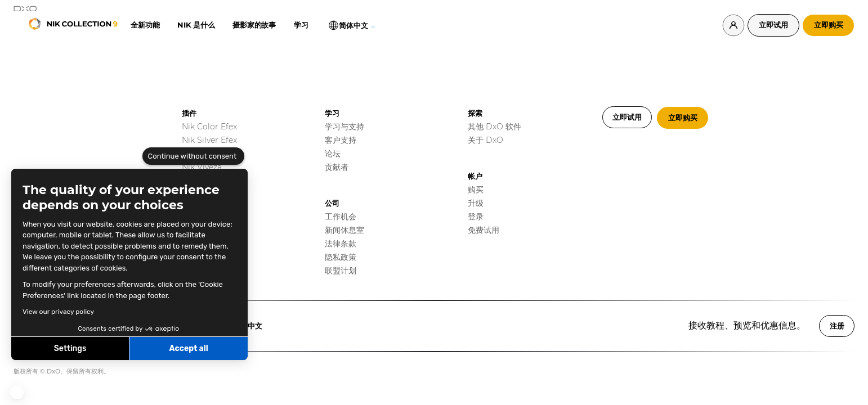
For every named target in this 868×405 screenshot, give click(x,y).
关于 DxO (486, 140)
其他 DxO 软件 (495, 127)
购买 (476, 190)
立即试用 (773, 25)
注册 (837, 326)
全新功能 (145, 25)
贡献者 (337, 167)
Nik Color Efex (209, 127)
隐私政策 (341, 257)
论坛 (333, 154)
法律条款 (341, 244)
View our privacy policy (58, 312)
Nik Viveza (202, 167)
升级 (476, 203)
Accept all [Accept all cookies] (188, 348)
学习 (301, 25)
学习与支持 (344, 127)
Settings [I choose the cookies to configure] (70, 348)
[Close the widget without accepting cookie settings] (193, 156)
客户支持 (341, 140)
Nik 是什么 (196, 25)
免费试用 (484, 230)
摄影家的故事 (254, 25)
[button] (17, 393)
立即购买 (829, 25)
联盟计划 (341, 271)
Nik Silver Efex (209, 140)
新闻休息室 (344, 230)
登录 (476, 217)
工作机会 (341, 217)
